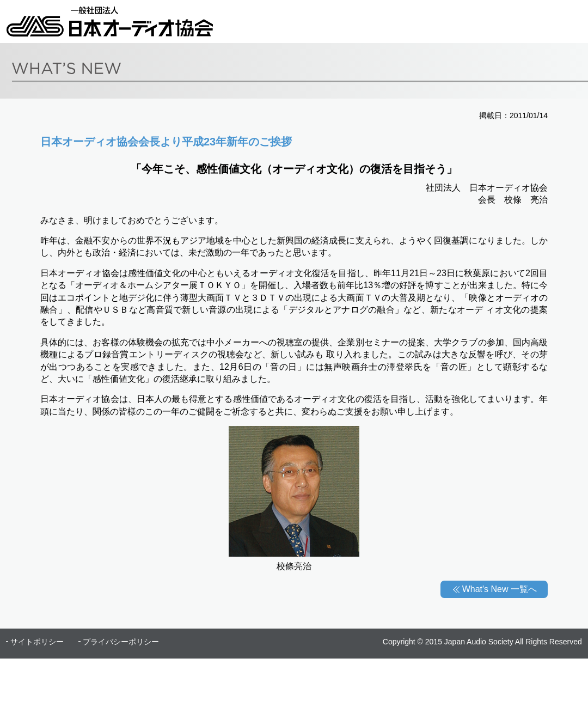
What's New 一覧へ (500, 589)
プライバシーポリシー (121, 642)
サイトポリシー (37, 642)
